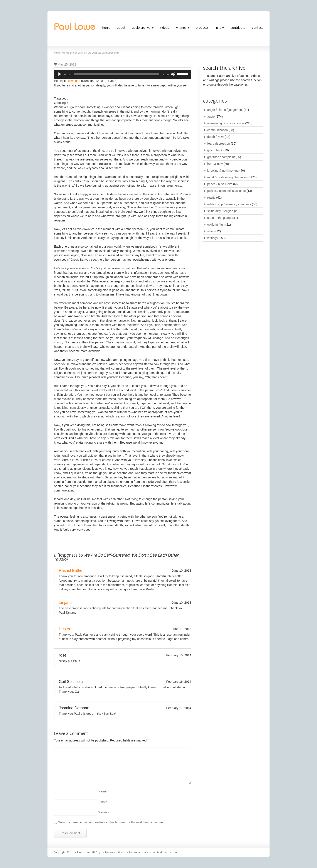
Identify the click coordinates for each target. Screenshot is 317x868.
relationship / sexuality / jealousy (229, 204)
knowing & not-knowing (223, 171)
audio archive (141, 28)
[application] (123, 74)
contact (257, 28)
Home (57, 53)
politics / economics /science (227, 191)
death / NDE (216, 137)
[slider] (117, 74)
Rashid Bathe (71, 571)
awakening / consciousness (226, 123)
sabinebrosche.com (165, 853)
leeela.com (139, 853)
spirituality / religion (220, 211)
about (121, 28)
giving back (215, 150)
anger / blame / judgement (225, 110)
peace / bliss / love (220, 184)
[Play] (60, 74)
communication (218, 130)
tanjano (65, 603)
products (202, 28)
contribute (238, 28)
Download (73, 81)
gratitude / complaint (221, 157)
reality (211, 198)
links (218, 28)
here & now (215, 164)
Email (103, 802)
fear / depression (219, 144)
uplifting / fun (216, 225)
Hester (65, 629)
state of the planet (219, 218)
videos (164, 28)
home (106, 28)
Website (104, 812)
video (211, 231)
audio (211, 117)
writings (181, 28)
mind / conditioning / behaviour (228, 177)
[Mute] (173, 74)
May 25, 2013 (65, 64)
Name (103, 791)
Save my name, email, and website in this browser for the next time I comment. (111, 822)
